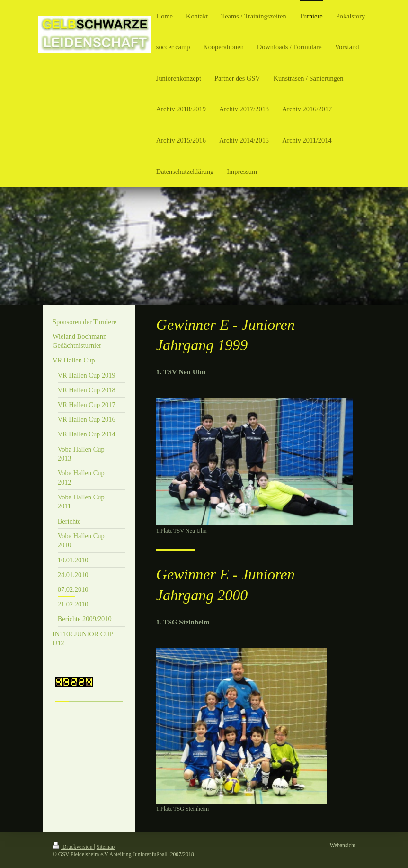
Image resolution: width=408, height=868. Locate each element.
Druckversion (73, 847)
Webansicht (343, 845)
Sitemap (106, 847)
